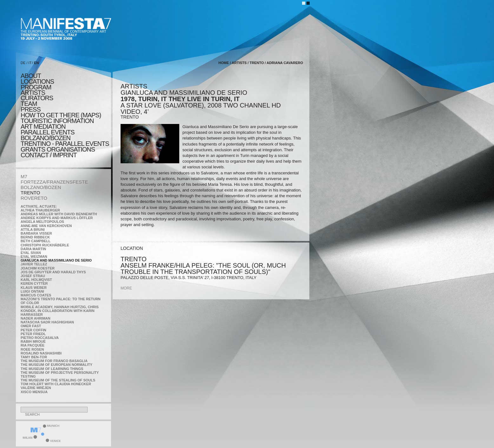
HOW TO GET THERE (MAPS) (61, 115)
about (31, 76)
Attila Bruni (33, 230)
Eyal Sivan (31, 253)
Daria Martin (33, 249)
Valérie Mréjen (36, 388)
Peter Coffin (33, 330)
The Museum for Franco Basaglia (54, 361)
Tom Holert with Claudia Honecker (56, 384)
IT (30, 63)
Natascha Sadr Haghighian (47, 322)
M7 (24, 176)
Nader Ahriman (36, 318)
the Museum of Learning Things (52, 369)
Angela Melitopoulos (42, 222)
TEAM (29, 104)
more (126, 288)
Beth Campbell (36, 241)
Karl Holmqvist (36, 280)
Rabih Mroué (33, 341)
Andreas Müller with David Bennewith (59, 214)
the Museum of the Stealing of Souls (58, 380)
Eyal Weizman (34, 256)
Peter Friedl (33, 334)
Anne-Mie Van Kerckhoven (46, 226)
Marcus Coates (36, 295)
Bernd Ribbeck (35, 237)
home (224, 63)
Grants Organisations (58, 149)
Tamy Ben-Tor (34, 357)
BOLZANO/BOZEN (41, 187)
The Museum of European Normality (56, 365)
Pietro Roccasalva (40, 338)
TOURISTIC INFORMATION (57, 121)
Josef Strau (33, 276)
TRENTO (30, 193)
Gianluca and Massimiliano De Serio (56, 260)
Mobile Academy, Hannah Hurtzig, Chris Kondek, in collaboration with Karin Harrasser (60, 311)
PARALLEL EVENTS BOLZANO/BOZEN (48, 135)
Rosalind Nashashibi (41, 353)
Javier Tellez (34, 264)
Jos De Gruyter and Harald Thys (53, 272)
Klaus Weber (34, 288)
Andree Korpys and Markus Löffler (57, 218)
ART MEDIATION (43, 127)
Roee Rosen (32, 349)
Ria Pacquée (33, 345)
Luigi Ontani (32, 291)
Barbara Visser (36, 233)
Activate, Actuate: (39, 206)
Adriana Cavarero (285, 63)
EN (36, 63)
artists (33, 93)
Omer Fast (31, 326)
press (31, 109)
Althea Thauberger (40, 210)
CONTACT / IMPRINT (49, 155)
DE (23, 63)
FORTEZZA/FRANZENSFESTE (54, 182)
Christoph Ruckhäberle (45, 245)
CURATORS (37, 98)
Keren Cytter (34, 283)
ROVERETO (34, 198)
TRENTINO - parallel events (65, 144)
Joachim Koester (38, 268)
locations (37, 81)
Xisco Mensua (34, 392)
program (36, 87)
